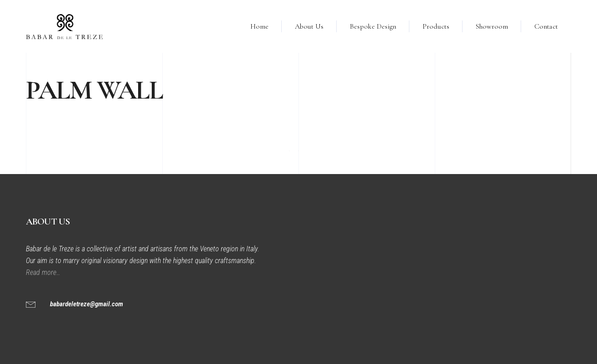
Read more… (44, 272)
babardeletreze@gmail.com (87, 304)
